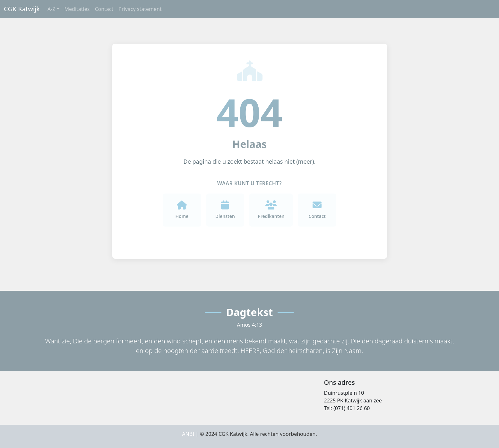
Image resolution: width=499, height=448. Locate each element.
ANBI (188, 434)
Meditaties (77, 9)
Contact (104, 9)
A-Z (52, 9)
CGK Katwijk (22, 9)
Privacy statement (140, 9)
